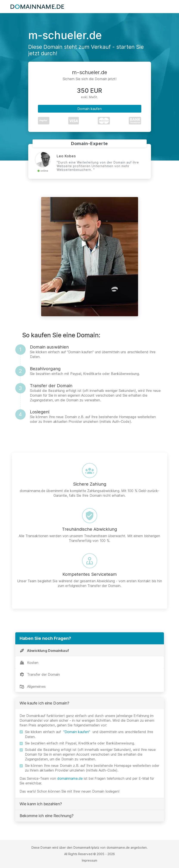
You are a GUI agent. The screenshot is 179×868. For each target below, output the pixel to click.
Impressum (89, 860)
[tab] (90, 650)
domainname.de (70, 778)
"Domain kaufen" (77, 732)
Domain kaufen (89, 109)
